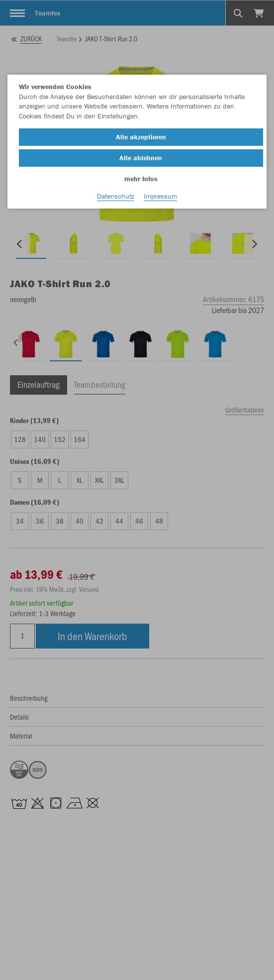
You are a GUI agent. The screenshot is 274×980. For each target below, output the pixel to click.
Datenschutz (116, 196)
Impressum (160, 196)
